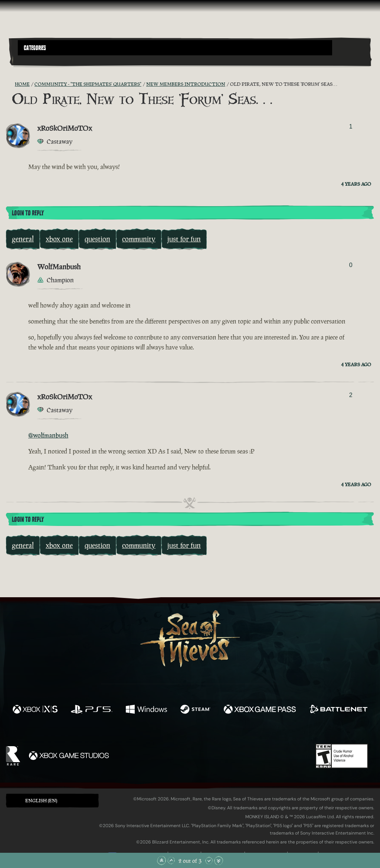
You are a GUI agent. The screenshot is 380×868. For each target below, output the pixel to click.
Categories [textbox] (35, 48)
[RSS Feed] (10, 84)
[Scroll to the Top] (161, 861)
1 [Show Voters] (351, 126)
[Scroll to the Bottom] (219, 861)
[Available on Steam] (195, 710)
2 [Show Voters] (351, 395)
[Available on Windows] (146, 710)
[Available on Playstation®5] (92, 710)
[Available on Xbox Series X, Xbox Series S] (35, 710)
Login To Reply (28, 213)
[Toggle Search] (32, 60)
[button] (175, 48)
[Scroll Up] (171, 861)
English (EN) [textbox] (41, 801)
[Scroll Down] (209, 861)
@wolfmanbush (48, 435)
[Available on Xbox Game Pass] (260, 710)
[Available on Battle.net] (338, 710)
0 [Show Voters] (351, 265)
